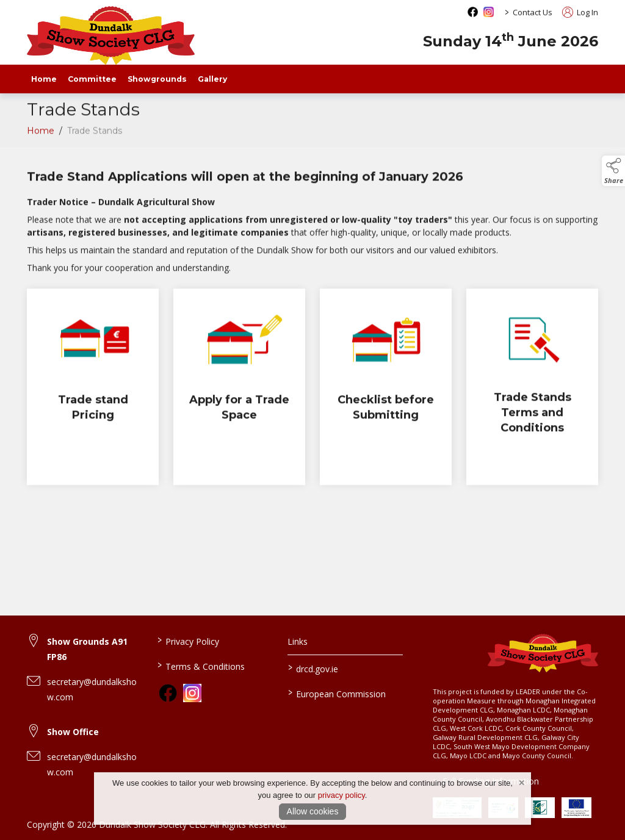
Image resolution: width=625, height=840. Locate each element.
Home (44, 79)
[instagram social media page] (489, 12)
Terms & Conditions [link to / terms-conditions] (201, 666)
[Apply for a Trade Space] (239, 390)
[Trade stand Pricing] (93, 390)
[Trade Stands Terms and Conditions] (532, 390)
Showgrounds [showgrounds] (157, 79)
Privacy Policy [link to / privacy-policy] (188, 641)
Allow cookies (313, 811)
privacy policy (341, 795)
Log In (580, 12)
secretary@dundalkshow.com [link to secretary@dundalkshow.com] (92, 689)
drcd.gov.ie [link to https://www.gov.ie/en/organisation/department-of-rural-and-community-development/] (312, 668)
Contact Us (533, 12)
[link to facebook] (168, 693)
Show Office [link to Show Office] (73, 732)
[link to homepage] (111, 35)
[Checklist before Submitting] (386, 390)
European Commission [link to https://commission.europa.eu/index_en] (336, 693)
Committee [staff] (92, 79)
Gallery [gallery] (212, 79)
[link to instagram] (192, 693)
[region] (312, 221)
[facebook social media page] (473, 12)
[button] (613, 171)
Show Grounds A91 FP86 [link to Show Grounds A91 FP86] (87, 649)
